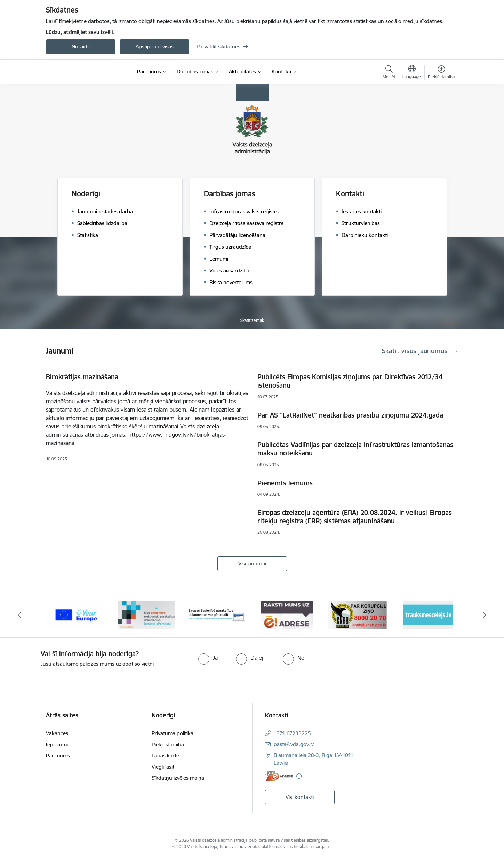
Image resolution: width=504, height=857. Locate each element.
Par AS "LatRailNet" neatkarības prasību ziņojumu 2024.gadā (350, 415)
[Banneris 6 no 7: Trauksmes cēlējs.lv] (428, 614)
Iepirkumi (57, 744)
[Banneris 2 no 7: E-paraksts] (146, 614)
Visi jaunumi (252, 564)
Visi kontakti (300, 797)
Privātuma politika (173, 733)
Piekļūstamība (168, 744)
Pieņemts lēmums (285, 483)
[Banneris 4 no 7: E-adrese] (287, 614)
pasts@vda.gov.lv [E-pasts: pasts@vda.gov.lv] (294, 744)
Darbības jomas (230, 194)
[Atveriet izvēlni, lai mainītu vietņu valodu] (412, 73)
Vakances (57, 733)
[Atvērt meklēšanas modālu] (389, 73)
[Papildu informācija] (299, 776)
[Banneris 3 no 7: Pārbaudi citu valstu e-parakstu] (217, 614)
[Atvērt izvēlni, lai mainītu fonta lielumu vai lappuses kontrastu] (441, 73)
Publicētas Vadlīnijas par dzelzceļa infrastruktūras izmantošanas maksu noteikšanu (355, 449)
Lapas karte (165, 756)
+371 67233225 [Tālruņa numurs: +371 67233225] (292, 733)
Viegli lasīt (163, 767)
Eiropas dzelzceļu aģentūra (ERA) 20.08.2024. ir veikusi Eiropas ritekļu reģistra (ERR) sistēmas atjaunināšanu (355, 517)
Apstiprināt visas (155, 46)
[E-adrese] (279, 776)
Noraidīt (81, 46)
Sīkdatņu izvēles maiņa (178, 778)
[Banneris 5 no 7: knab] (358, 614)
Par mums (58, 756)
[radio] (208, 658)
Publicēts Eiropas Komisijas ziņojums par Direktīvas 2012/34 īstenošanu (350, 381)
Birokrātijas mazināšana (82, 377)
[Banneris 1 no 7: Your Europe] (76, 614)
